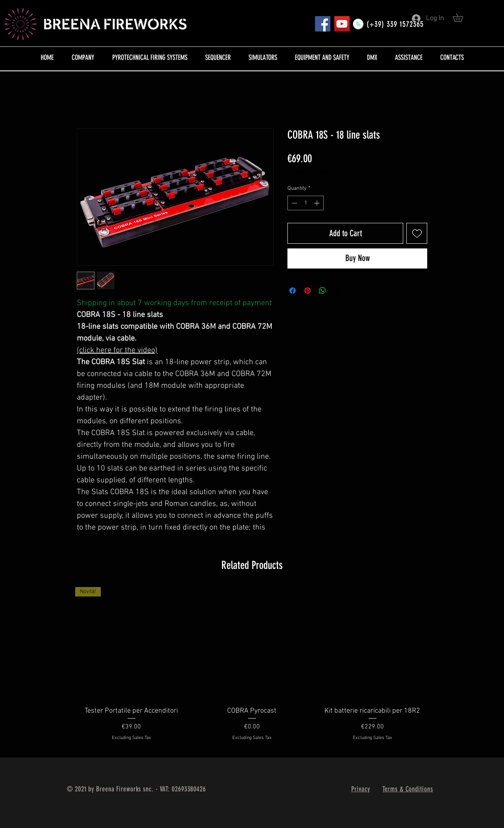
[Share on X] (337, 291)
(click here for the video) (117, 350)
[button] (462, 18)
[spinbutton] (306, 203)
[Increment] (318, 203)
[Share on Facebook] (293, 291)
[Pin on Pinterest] (308, 291)
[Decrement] (294, 203)
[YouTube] (342, 24)
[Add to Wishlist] (417, 233)
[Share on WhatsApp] (322, 291)
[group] (252, 669)
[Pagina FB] (323, 24)
